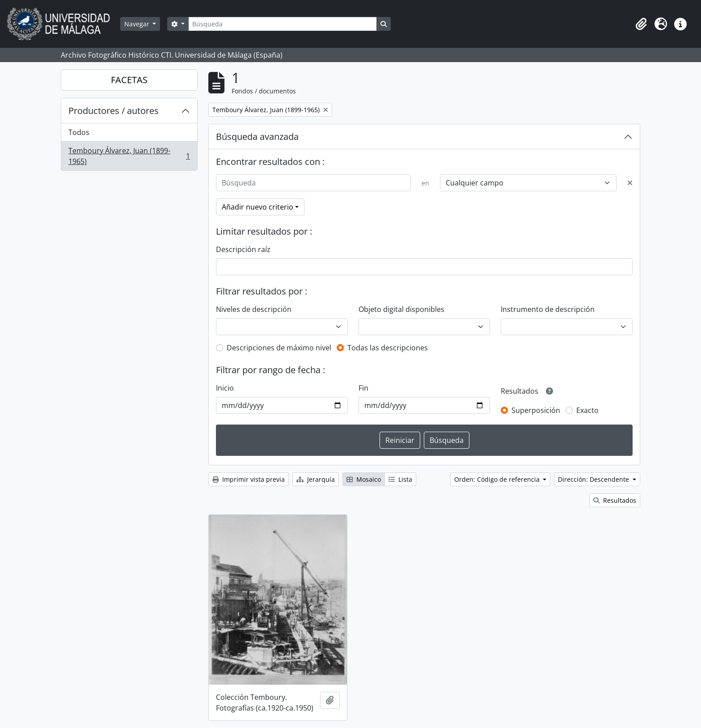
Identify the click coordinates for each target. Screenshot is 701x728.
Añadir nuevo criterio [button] (258, 207)
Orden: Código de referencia (498, 479)
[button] (641, 24)
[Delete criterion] (630, 183)
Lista (400, 479)
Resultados (615, 500)
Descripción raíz (243, 249)
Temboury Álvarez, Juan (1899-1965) (129, 156)
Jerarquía (316, 479)
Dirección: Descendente (594, 479)
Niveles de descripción (254, 309)
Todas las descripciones (388, 348)
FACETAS (129, 80)
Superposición (536, 410)
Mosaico (364, 479)
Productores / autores (114, 111)
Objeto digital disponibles (401, 309)
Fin (363, 388)
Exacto (587, 410)
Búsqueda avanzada (257, 137)
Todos (79, 132)
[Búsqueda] (283, 24)
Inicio (225, 388)
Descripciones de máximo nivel (279, 348)
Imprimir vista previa (249, 479)
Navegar (138, 24)
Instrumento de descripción (548, 309)
